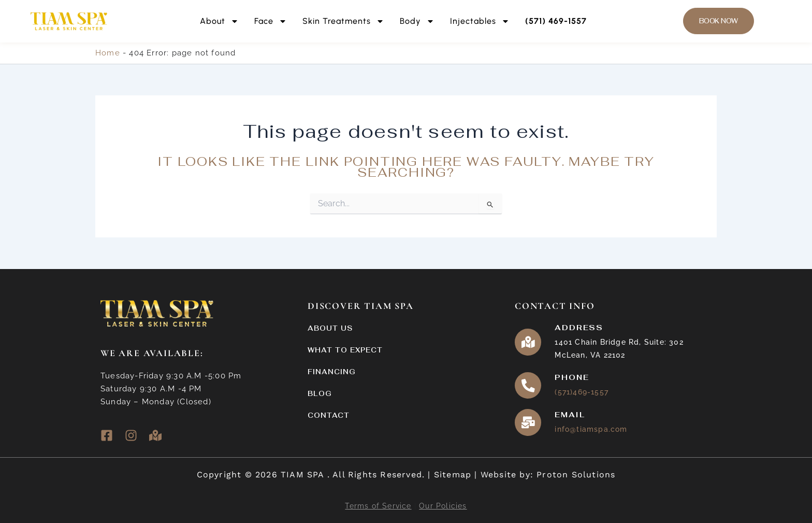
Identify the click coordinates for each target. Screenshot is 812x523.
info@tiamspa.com (591, 430)
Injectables (480, 21)
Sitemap (453, 475)
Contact (329, 415)
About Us (330, 328)
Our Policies (443, 506)
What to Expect (345, 350)
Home (108, 53)
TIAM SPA (304, 475)
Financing (332, 372)
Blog (320, 394)
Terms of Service (378, 506)
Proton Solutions (576, 475)
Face (271, 21)
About (219, 21)
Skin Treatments (343, 21)
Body (417, 21)
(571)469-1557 (582, 392)
